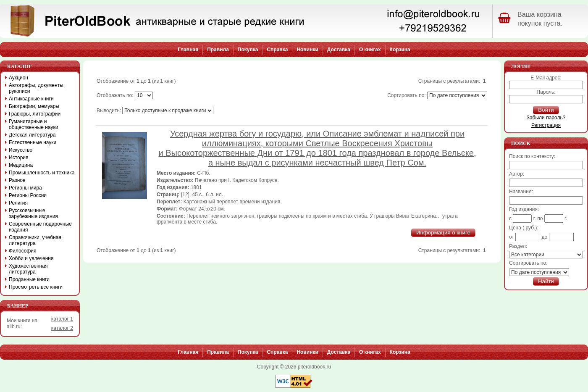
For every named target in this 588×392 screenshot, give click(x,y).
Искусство (21, 150)
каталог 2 (62, 328)
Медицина (21, 165)
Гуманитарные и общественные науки (33, 124)
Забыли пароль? (546, 118)
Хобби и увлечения (31, 258)
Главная (188, 50)
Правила (218, 50)
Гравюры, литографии (35, 114)
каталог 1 (62, 319)
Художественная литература (28, 269)
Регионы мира (25, 188)
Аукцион (18, 78)
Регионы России (28, 195)
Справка (277, 50)
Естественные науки (33, 142)
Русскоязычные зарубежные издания (33, 213)
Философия (23, 251)
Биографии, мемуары (34, 106)
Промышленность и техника (42, 173)
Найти (546, 281)
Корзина (400, 50)
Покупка (248, 50)
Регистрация (546, 125)
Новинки (307, 50)
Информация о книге (443, 233)
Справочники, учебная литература (35, 240)
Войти (546, 110)
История (19, 158)
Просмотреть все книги (36, 287)
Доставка (339, 50)
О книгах (370, 50)
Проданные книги (29, 279)
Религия (18, 203)
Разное (17, 180)
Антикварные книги (31, 99)
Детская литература (32, 135)
